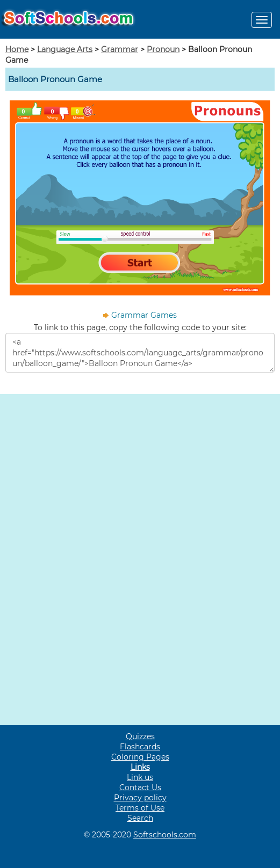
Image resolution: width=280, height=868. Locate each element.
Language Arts (65, 49)
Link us (140, 777)
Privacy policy (140, 798)
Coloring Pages (140, 757)
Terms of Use (140, 808)
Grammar (120, 49)
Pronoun (163, 49)
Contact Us (140, 787)
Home (17, 49)
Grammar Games (144, 315)
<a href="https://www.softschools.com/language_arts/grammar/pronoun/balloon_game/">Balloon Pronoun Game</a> (140, 353)
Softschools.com (165, 835)
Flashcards (140, 747)
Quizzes (140, 736)
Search (140, 818)
